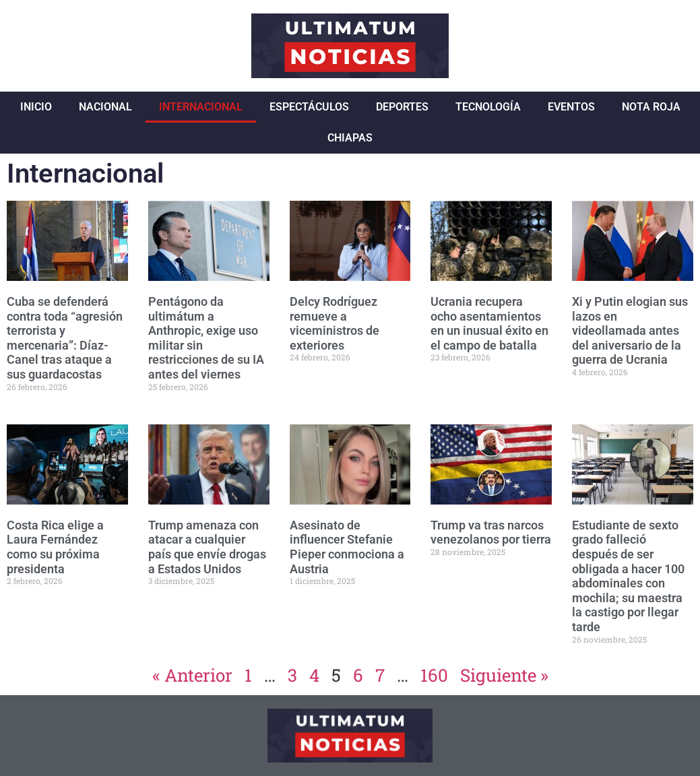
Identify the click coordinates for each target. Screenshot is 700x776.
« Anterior (192, 675)
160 (434, 675)
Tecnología (488, 107)
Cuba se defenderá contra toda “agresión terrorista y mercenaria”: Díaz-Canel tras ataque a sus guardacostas (65, 338)
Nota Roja (651, 107)
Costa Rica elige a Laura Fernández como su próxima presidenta (55, 547)
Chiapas (350, 138)
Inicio (36, 107)
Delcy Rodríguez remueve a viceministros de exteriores (335, 323)
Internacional (201, 107)
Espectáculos (309, 107)
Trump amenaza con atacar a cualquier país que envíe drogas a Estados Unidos (207, 547)
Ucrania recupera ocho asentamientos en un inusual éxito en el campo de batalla (489, 323)
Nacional (105, 107)
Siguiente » (504, 675)
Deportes (402, 107)
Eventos (571, 107)
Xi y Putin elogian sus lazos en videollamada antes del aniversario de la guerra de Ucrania (630, 330)
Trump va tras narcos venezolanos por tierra (491, 532)
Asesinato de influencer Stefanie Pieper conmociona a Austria (347, 547)
